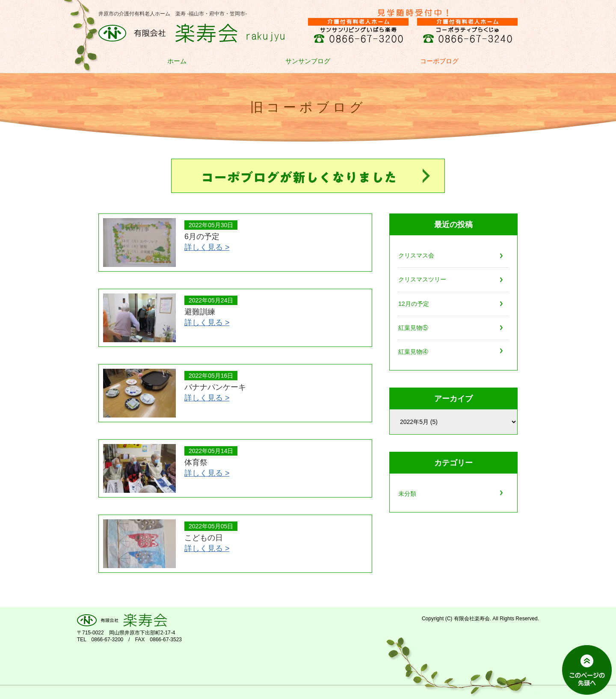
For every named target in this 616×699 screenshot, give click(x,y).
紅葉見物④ (413, 352)
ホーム (177, 61)
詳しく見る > (207, 247)
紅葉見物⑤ (413, 328)
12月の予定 (414, 304)
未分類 (407, 494)
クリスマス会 (416, 255)
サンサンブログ (308, 61)
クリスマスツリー (422, 279)
